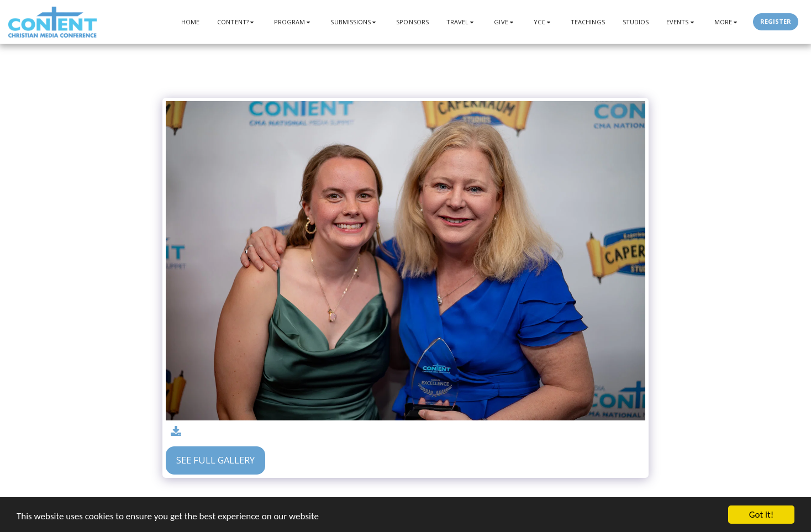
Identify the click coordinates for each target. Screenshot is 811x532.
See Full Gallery (215, 460)
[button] (237, 22)
